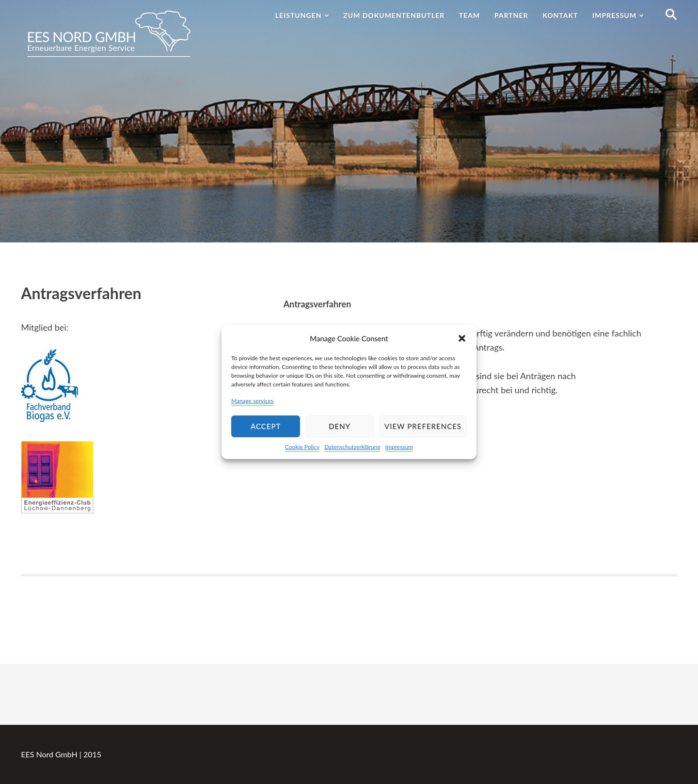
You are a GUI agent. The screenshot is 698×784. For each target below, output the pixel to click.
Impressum (399, 447)
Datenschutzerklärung (352, 447)
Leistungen (299, 15)
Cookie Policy (302, 447)
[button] (462, 338)
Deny (340, 426)
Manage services (252, 400)
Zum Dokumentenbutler (394, 15)
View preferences (423, 426)
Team (469, 15)
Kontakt (560, 15)
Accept (266, 426)
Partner (511, 15)
